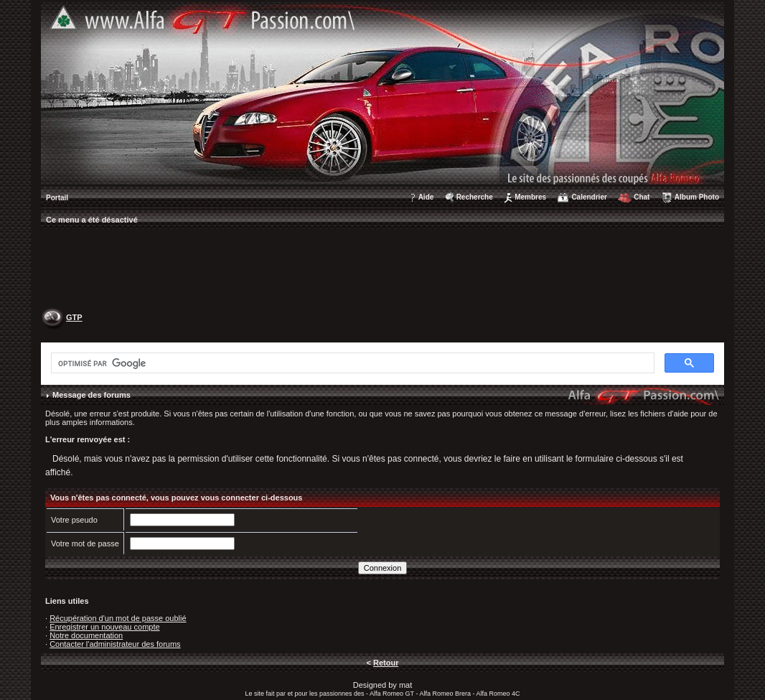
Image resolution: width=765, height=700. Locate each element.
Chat (642, 197)
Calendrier (589, 197)
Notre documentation (86, 635)
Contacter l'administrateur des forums (115, 644)
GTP (74, 317)
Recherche (475, 197)
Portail (57, 198)
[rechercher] (351, 363)
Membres (530, 197)
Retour (386, 663)
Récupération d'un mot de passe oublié (118, 618)
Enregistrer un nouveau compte (104, 627)
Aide (426, 197)
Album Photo (697, 197)
